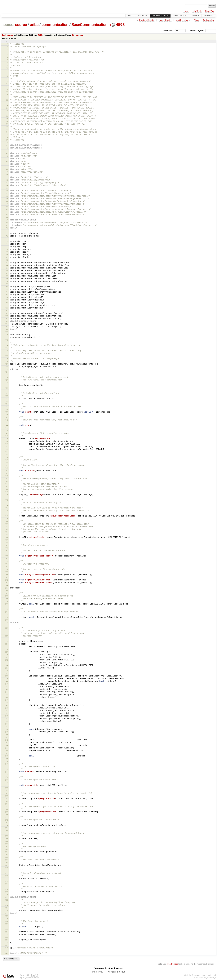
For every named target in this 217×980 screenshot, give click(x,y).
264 (7, 745)
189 (7, 545)
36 (7, 137)
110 (7, 335)
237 (7, 673)
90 (7, 281)
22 (7, 100)
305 (7, 855)
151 (7, 444)
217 (7, 620)
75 (7, 241)
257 (7, 727)
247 (7, 700)
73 (7, 236)
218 (7, 623)
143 (7, 423)
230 (7, 655)
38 (7, 143)
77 (7, 247)
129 (7, 385)
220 (7, 628)
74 (7, 239)
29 (7, 119)
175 (7, 508)
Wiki (130, 16)
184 (7, 532)
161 (7, 471)
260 (7, 735)
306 (7, 857)
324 (7, 905)
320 (7, 895)
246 (7, 697)
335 (7, 935)
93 (7, 289)
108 (7, 329)
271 (7, 764)
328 (7, 916)
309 (7, 865)
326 (7, 911)
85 (7, 268)
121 (7, 364)
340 (7, 948)
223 (7, 636)
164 (7, 479)
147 (7, 433)
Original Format (117, 972)
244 (7, 692)
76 (7, 244)
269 (7, 759)
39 (7, 145)
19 (7, 92)
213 (7, 609)
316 (7, 884)
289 (7, 812)
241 (7, 684)
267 (7, 753)
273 (7, 769)
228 (7, 649)
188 (7, 543)
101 (7, 311)
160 (7, 468)
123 (7, 369)
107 (7, 327)
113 (7, 343)
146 (7, 431)
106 (7, 324)
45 (7, 161)
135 (7, 401)
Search (195, 16)
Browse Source (160, 16)
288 (7, 809)
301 (7, 844)
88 (7, 276)
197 (7, 567)
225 (7, 641)
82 (7, 260)
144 (7, 425)
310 (7, 868)
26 (7, 111)
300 (7, 841)
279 (7, 785)
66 (7, 217)
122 (7, 367)
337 (7, 940)
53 (7, 183)
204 (7, 585)
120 (7, 361)
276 (7, 777)
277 (7, 780)
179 (7, 519)
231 (7, 657)
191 (7, 551)
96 (7, 297)
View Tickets (180, 16)
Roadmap (142, 16)
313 (7, 876)
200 (7, 575)
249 (7, 705)
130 (7, 388)
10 (7, 68)
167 (7, 487)
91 (7, 284)
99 (7, 305)
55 (7, 188)
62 (7, 207)
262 (7, 740)
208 (7, 596)
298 (7, 836)
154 (7, 452)
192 (7, 553)
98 (7, 303)
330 (7, 921)
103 (7, 316)
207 (7, 593)
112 (7, 340)
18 (7, 89)
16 (7, 84)
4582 (40, 35)
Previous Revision (147, 20)
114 (7, 345)
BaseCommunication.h (91, 25)
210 (7, 601)
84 (7, 265)
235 (7, 668)
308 (7, 863)
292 (7, 820)
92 (7, 287)
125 (7, 375)
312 (7, 873)
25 (7, 108)
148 (7, 436)
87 (7, 273)
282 (7, 793)
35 (7, 135)
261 (7, 737)
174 (7, 505)
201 (7, 577)
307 (7, 860)
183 (7, 529)
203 (7, 583)
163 (7, 476)
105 (7, 321)
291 (7, 817)
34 (7, 132)
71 (7, 231)
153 (7, 449)
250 (7, 708)
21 (7, 97)
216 (7, 617)
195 (7, 561)
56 (7, 191)
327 (7, 913)
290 (7, 815)
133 (7, 396)
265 (7, 748)
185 (7, 535)
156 (7, 457)
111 (7, 337)
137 (7, 407)
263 (7, 743)
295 (7, 828)
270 (7, 761)
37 (7, 140)
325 (7, 908)
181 (7, 524)
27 (7, 113)
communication (55, 25)
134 (7, 399)
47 (7, 167)
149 (7, 439)
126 (7, 377)
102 (7, 313)
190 (7, 548)
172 (7, 500)
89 (7, 279)
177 (7, 513)
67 (7, 220)
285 (7, 801)
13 (7, 76)
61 (7, 204)
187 (7, 540)
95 (7, 295)
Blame (197, 20)
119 (7, 359)
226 (7, 644)
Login (186, 11)
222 (7, 633)
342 (7, 953)
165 (7, 481)
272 (7, 767)
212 (7, 607)
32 (7, 127)
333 (7, 929)
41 (7, 151)
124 (7, 372)
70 (7, 228)
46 (7, 164)
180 (7, 521)
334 (7, 932)
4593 (120, 25)
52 (7, 180)
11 (7, 71)
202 (7, 580)
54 (7, 185)
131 (7, 391)
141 (7, 417)
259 (7, 732)
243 (7, 689)
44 (7, 159)
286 (7, 804)
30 (7, 121)
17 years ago (78, 35)
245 (7, 695)
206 (7, 591)
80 (7, 255)
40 (7, 148)
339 (7, 945)
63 (7, 209)
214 (7, 612)
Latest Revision (165, 20)
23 (7, 103)
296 (7, 831)
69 (7, 225)
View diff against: (203, 31)
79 (7, 252)
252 (7, 713)
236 (7, 671)
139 (7, 412)
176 (7, 511)
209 (7, 599)
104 (7, 319)
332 (7, 927)
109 (7, 332)
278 (7, 783)
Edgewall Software (31, 978)
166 (7, 484)
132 (7, 393)
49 (7, 172)
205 (7, 588)
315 (7, 881)
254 (7, 719)
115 (7, 348)
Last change (8, 35)
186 (7, 537)
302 (7, 847)
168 (7, 489)
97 (7, 300)
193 (7, 556)
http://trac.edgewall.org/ (205, 978)
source (21, 25)
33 (7, 129)
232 (7, 660)
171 (7, 497)
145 (7, 428)
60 (7, 201)
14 (7, 79)
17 (7, 87)
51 (7, 177)
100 (7, 308)
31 (7, 124)
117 (7, 353)
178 (7, 516)
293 (7, 823)
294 (7, 825)
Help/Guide (197, 11)
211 (7, 604)
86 (7, 271)
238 (7, 676)
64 (7, 212)
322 (7, 900)
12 (7, 73)
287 (7, 807)
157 (7, 460)
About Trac (210, 11)
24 (7, 105)
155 (7, 455)
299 (7, 839)
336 (7, 937)
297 (7, 833)
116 (7, 351)
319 (7, 892)
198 (7, 569)
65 (7, 215)
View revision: (169, 31)
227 (7, 647)
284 (7, 799)
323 (7, 903)
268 (7, 756)
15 (7, 81)
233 (7, 663)
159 (7, 465)
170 (7, 495)
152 (7, 447)
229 (7, 652)
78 (7, 249)
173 (7, 503)
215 (7, 615)
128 (7, 383)
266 (7, 751)
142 (7, 420)
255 (7, 721)
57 (7, 193)
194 (7, 559)
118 (7, 356)
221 (7, 631)
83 (7, 263)
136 (7, 404)
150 (7, 441)
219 (7, 625)
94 (7, 292)
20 (7, 95)
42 (7, 153)
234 (7, 665)
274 (7, 772)
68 (7, 223)
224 (7, 639)
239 (7, 679)
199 (7, 572)
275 (7, 775)
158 (7, 463)
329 (7, 919)
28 (7, 116)
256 (7, 724)
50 (7, 175)
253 (7, 716)
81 (7, 257)
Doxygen (209, 16)
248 (7, 703)
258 (7, 729)
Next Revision (182, 20)
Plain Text (97, 972)
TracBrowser (172, 964)
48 (7, 169)
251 (7, 711)
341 (7, 951)
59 (7, 199)
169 (7, 492)
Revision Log (209, 20)
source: (8, 25)
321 (7, 897)
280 (7, 788)
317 (7, 887)
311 (7, 871)
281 (7, 791)
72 (7, 233)
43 (7, 156)
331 (7, 924)
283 (7, 796)
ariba (34, 25)
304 (7, 852)
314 (7, 879)
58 (7, 196)
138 (7, 409)
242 (7, 687)
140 (7, 415)
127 (7, 380)
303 (7, 849)
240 (7, 681)
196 (7, 564)
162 (7, 473)
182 (7, 527)
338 (7, 943)
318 (7, 889)
